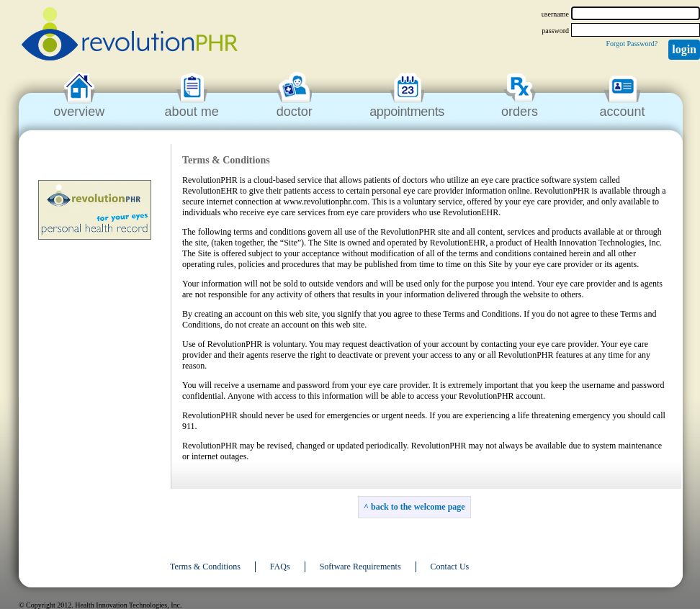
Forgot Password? (632, 44)
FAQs (280, 567)
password (555, 31)
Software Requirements (360, 567)
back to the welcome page (418, 507)
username (555, 14)
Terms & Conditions (205, 567)
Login (684, 49)
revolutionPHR (130, 36)
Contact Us (450, 567)
